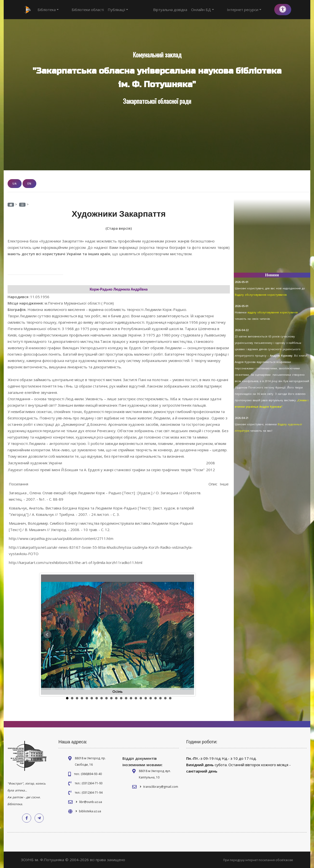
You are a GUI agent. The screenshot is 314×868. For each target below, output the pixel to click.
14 (131, 698)
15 (136, 698)
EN (29, 183)
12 (121, 698)
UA (15, 183)
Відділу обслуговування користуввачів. (261, 295)
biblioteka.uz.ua (90, 811)
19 (156, 698)
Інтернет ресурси (253, 10)
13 (126, 698)
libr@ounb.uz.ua (91, 802)
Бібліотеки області (79, 10)
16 (141, 698)
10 (111, 698)
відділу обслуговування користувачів (273, 312)
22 (170, 698)
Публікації (109, 10)
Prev (47, 634)
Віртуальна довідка (188, 10)
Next (190, 634)
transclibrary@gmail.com (161, 786)
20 (160, 698)
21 (165, 698)
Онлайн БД (221, 10)
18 (151, 698)
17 (146, 698)
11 (116, 698)
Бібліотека (48, 10)
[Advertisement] (272, 238)
